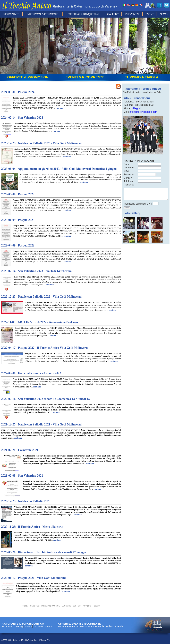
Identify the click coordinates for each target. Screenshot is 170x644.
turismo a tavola (142, 77)
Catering (18, 626)
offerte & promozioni (28, 77)
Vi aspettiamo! (68, 587)
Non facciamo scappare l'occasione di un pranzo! (72, 460)
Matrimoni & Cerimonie (43, 14)
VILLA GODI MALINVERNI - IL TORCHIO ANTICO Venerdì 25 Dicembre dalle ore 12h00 (67, 511)
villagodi (137, 108)
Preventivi (132, 14)
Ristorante (11, 14)
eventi (150, 14)
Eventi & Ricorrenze (68, 627)
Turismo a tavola (115, 626)
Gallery (113, 14)
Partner (48, 627)
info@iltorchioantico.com (143, 112)
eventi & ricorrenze (85, 77)
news (164, 14)
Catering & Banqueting (83, 14)
